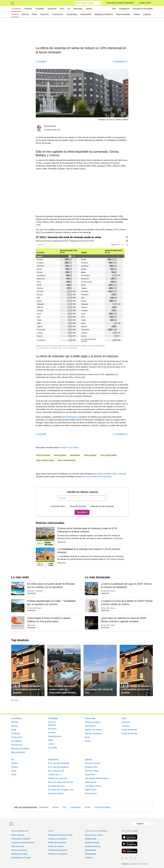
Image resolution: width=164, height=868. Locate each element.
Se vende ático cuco (57, 786)
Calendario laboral (56, 793)
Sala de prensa (18, 846)
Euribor (88, 807)
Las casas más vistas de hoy (99, 691)
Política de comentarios (58, 854)
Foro (114, 9)
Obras (14, 775)
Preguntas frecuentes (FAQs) (60, 835)
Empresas (45, 14)
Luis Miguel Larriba (93, 786)
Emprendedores (55, 736)
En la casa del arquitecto (58, 767)
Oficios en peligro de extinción (61, 782)
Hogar (51, 740)
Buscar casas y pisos (94, 835)
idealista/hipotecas (93, 846)
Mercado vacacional (93, 733)
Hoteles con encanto (94, 730)
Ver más (15, 700)
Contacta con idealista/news (23, 843)
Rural (87, 737)
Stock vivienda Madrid (108, 455)
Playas (88, 741)
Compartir (42, 62)
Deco (62, 9)
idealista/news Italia (19, 854)
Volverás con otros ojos (58, 778)
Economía (52, 729)
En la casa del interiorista (59, 763)
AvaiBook (89, 858)
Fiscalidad (40, 9)
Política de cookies (56, 846)
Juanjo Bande (91, 782)
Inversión (52, 733)
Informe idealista (60, 455)
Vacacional (52, 9)
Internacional (86, 14)
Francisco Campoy (93, 763)
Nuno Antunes (91, 793)
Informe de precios (19, 850)
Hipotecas (52, 725)
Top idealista (72, 14)
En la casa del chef (56, 771)
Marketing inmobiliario (104, 14)
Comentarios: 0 (121, 62)
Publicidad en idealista (21, 839)
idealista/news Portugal (21, 858)
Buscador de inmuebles (143, 9)
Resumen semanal (78, 506)
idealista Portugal (92, 843)
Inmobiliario (16, 9)
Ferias (14, 771)
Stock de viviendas (43, 455)
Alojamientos (90, 726)
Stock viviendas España (45, 460)
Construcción (58, 14)
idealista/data (71, 417)
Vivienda (15, 14)
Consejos (126, 726)
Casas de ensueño (130, 733)
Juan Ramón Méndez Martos (97, 778)
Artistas (14, 763)
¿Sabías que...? (55, 775)
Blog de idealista (123, 14)
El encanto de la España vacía (61, 790)
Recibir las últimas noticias (83, 492)
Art (69, 9)
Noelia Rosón (91, 790)
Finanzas (28, 9)
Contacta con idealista (57, 839)
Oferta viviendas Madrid (67, 460)
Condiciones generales (58, 850)
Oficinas (25, 14)
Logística (147, 14)
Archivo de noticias (102, 807)
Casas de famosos (130, 730)
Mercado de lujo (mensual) (102, 506)
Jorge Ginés (90, 775)
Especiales (78, 9)
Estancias (126, 722)
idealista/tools (91, 850)
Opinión (89, 9)
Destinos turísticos (93, 722)
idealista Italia (91, 839)
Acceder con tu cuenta (69, 448)
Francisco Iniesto (92, 771)
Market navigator (90, 455)
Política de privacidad (57, 843)
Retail (35, 14)
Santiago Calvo (91, 767)
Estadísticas (124, 9)
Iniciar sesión (145, 3)
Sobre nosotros (18, 835)
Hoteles (137, 14)
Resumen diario (58, 506)
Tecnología (53, 748)
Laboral (51, 744)
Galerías (15, 767)
